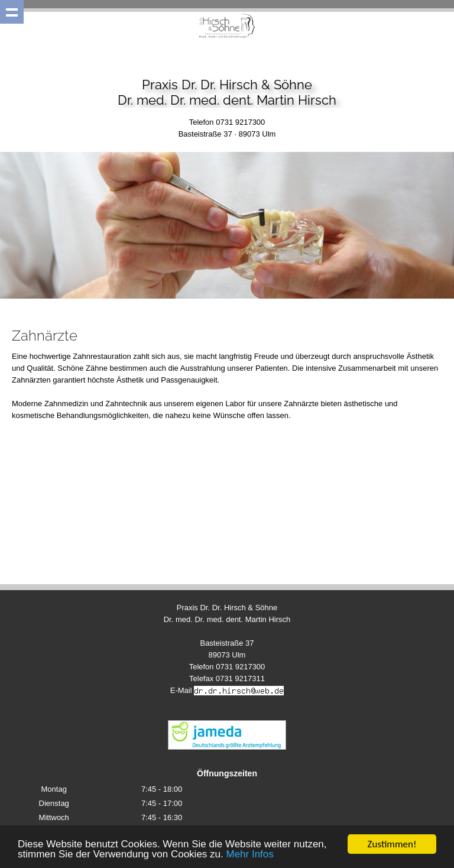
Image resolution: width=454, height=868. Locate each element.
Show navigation (12, 12)
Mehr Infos (249, 855)
